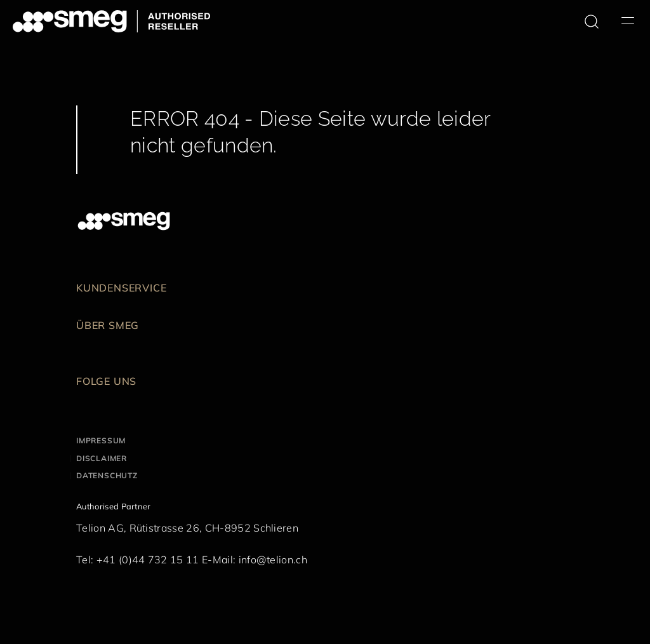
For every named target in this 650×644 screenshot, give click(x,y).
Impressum (101, 440)
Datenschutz (107, 475)
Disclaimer (102, 458)
